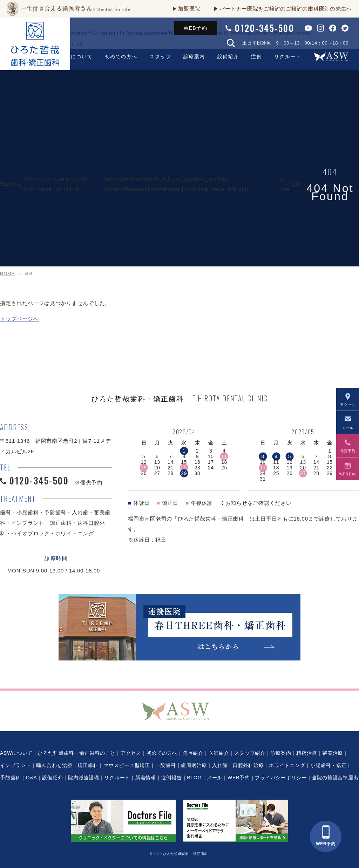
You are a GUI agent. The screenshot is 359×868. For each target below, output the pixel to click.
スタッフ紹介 (250, 753)
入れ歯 (220, 765)
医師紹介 (219, 753)
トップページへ (19, 319)
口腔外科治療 (248, 765)
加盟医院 (189, 9)
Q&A (32, 778)
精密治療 (307, 753)
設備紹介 (228, 56)
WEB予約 (195, 28)
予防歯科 (10, 778)
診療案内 (194, 56)
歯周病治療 (194, 765)
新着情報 (146, 778)
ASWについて (16, 753)
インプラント (16, 765)
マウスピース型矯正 (127, 765)
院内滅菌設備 (84, 778)
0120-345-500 (265, 28)
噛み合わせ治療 (54, 765)
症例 (256, 56)
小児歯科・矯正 (328, 765)
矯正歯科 (88, 765)
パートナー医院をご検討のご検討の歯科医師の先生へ (286, 9)
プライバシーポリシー (281, 778)
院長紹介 (193, 753)
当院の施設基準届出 (335, 778)
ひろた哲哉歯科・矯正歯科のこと (77, 753)
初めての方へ (162, 753)
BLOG (194, 778)
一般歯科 (166, 765)
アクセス (131, 753)
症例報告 (172, 778)
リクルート (288, 56)
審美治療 (333, 753)
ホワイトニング (287, 765)
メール (215, 778)
